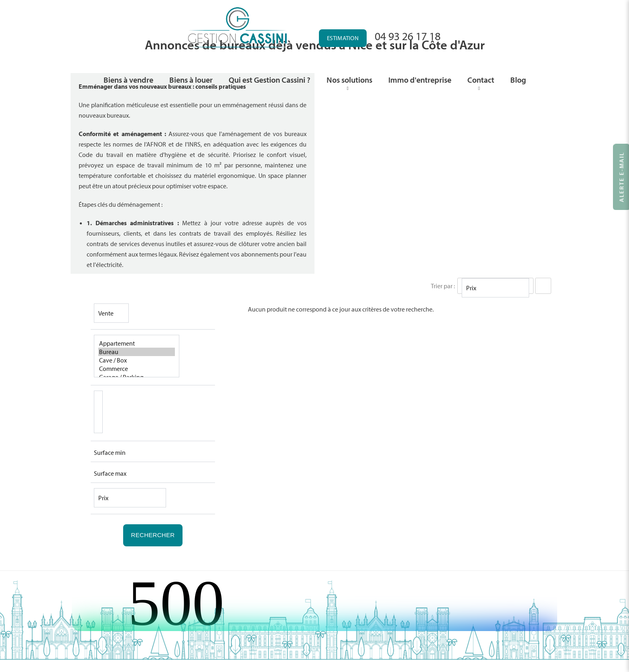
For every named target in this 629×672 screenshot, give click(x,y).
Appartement (137, 343)
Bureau (137, 352)
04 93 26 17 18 (408, 36)
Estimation (343, 38)
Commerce (137, 369)
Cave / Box (137, 360)
